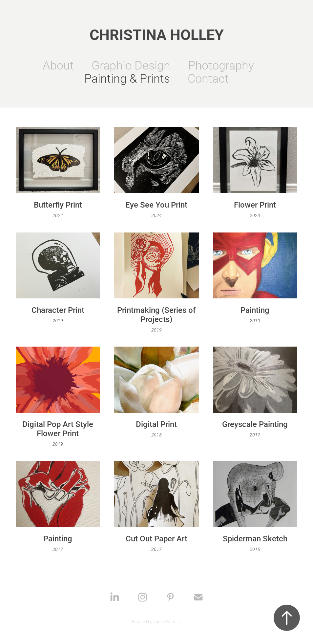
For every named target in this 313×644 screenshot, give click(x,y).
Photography (221, 65)
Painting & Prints (127, 78)
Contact (208, 78)
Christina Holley (157, 34)
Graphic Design (131, 65)
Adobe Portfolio (167, 621)
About (58, 65)
